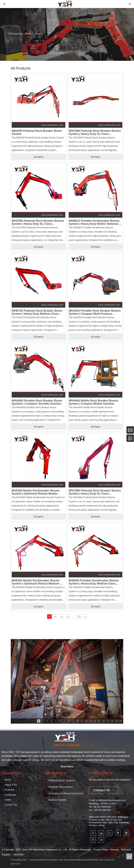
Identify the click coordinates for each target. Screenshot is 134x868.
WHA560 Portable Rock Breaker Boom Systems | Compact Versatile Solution (37, 402)
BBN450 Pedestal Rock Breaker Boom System (37, 132)
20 (121, 721)
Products (9, 790)
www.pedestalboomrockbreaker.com (84, 860)
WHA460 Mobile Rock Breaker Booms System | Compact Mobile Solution (93, 402)
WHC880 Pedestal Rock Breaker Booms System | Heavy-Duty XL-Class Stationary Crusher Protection (95, 132)
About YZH (11, 785)
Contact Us (11, 805)
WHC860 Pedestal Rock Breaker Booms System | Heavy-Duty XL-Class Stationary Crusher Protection (38, 222)
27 (79, 617)
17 (108, 721)
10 (77, 721)
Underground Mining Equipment (66, 793)
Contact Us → (104, 790)
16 (103, 721)
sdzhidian (18, 855)
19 (116, 721)
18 (112, 721)
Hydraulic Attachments (61, 787)
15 (99, 721)
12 (86, 721)
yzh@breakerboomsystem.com (111, 800)
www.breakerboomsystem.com (47, 860)
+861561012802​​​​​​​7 (108, 804)
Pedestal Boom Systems (62, 780)
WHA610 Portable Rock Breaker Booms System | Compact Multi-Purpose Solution (95, 312)
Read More (67, 767)
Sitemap (114, 850)
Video (8, 800)
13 (90, 721)
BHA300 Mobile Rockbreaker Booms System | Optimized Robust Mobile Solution (36, 492)
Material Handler (57, 800)
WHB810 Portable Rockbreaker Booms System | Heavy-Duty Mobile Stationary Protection (94, 222)
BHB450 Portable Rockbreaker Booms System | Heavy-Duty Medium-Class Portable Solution (94, 582)
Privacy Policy (101, 850)
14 (95, 721)
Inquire (39, 157)
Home (8, 780)
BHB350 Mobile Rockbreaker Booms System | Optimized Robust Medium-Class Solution (36, 582)
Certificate (10, 795)
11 (82, 721)
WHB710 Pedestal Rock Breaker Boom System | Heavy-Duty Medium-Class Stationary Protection (37, 312)
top (129, 856)
